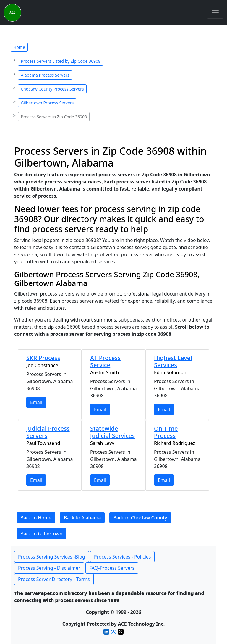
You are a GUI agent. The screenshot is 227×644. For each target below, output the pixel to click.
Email (36, 402)
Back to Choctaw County (140, 518)
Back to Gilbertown (41, 534)
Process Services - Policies (122, 557)
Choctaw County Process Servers (52, 89)
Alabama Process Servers (45, 75)
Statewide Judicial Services (112, 432)
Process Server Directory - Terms (54, 579)
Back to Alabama (82, 518)
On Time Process (166, 432)
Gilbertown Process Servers (47, 103)
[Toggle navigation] (215, 13)
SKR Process (43, 358)
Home (19, 47)
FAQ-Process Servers (112, 568)
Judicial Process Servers (48, 432)
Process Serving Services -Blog (52, 557)
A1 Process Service (105, 361)
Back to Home (36, 518)
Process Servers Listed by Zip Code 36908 (61, 61)
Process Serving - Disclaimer (49, 568)
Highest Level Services (173, 361)
